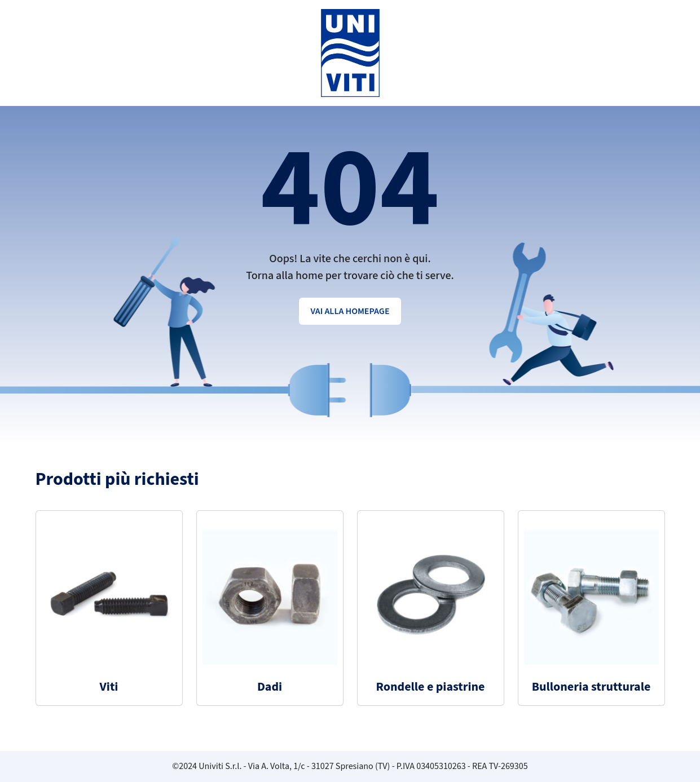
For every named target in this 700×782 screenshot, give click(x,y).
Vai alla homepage (350, 311)
